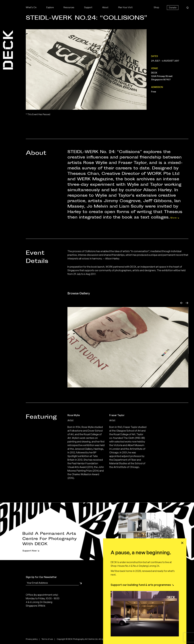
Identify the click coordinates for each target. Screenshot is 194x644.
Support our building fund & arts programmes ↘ (142, 585)
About (105, 7)
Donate (173, 8)
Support (88, 7)
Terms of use (47, 639)
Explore (50, 7)
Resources (69, 7)
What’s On (31, 7)
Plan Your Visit (125, 7)
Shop (156, 7)
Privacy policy (32, 639)
